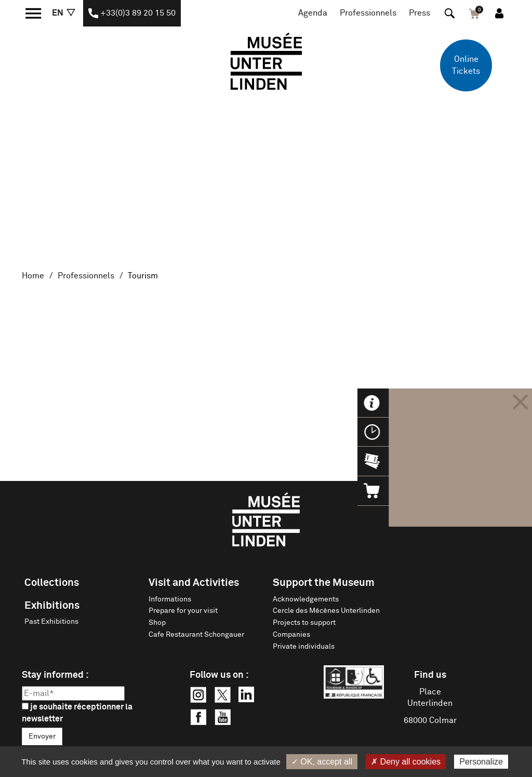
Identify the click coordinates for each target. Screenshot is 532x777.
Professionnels (368, 13)
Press (420, 13)
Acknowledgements (306, 599)
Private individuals (304, 647)
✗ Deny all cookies (406, 762)
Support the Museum (324, 583)
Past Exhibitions (51, 622)
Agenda (313, 13)
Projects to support (304, 623)
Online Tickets (466, 65)
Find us (430, 675)
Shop (157, 623)
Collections (52, 583)
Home (33, 276)
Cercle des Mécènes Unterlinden (326, 611)
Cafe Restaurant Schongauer (196, 635)
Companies (291, 635)
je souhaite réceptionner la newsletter (77, 713)
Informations (170, 599)
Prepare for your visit (183, 611)
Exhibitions (52, 606)
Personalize (481, 762)
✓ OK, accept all (322, 762)
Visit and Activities (194, 583)
